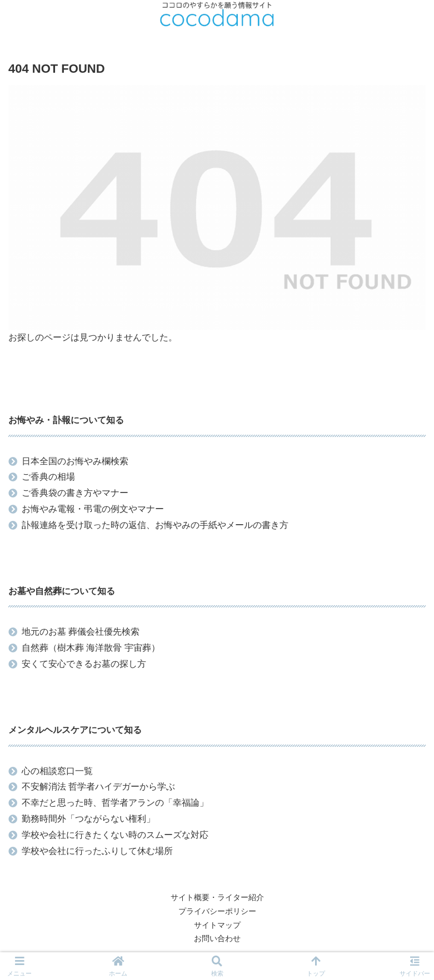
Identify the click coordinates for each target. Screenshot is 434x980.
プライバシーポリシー (217, 911)
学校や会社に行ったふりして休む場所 (97, 851)
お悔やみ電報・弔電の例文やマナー (93, 509)
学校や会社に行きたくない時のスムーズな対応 (115, 835)
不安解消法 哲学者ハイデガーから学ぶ (98, 786)
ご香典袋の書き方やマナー (75, 493)
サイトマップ (217, 925)
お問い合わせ (217, 938)
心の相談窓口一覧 (57, 771)
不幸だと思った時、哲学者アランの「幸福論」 (115, 803)
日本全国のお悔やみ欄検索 (75, 461)
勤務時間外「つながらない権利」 (88, 819)
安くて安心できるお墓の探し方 (84, 664)
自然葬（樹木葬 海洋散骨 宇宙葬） (91, 648)
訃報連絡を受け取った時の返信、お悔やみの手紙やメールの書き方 (155, 525)
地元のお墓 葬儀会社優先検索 (81, 632)
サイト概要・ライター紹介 (217, 897)
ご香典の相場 (48, 477)
